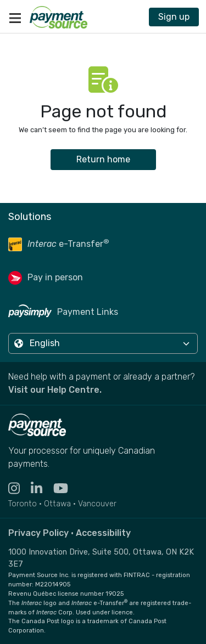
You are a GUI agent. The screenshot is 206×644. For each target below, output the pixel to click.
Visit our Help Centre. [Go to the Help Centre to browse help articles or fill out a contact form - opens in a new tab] (55, 390)
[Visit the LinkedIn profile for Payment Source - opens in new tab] (42, 488)
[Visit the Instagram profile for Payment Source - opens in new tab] (20, 488)
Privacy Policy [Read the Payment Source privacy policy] (38, 533)
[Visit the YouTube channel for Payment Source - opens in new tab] (66, 488)
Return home (103, 159)
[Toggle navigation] (15, 17)
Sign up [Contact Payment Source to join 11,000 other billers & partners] (174, 17)
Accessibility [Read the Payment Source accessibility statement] (103, 533)
